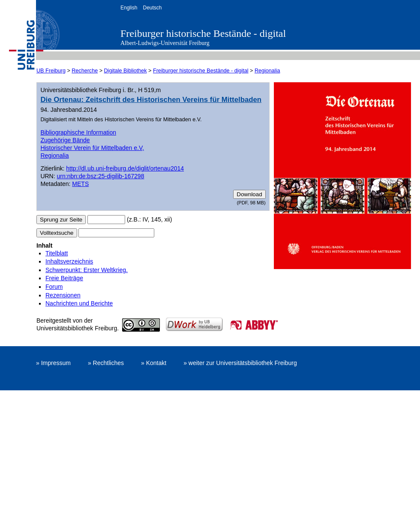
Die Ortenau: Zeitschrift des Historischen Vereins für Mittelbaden (151, 100)
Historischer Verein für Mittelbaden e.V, (92, 148)
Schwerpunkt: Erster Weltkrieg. (87, 270)
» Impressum (53, 363)
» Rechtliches (106, 363)
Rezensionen (63, 295)
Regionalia (267, 71)
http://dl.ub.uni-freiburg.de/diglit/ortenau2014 (125, 168)
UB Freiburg (51, 71)
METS (80, 184)
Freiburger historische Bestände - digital (203, 33)
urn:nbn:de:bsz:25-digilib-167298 (101, 176)
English (129, 8)
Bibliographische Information (78, 132)
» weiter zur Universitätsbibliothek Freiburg (240, 363)
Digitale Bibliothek (126, 71)
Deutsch (152, 8)
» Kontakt (154, 363)
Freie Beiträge (64, 278)
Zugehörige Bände (65, 140)
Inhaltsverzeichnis (69, 261)
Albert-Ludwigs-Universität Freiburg (165, 43)
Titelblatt (57, 253)
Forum (54, 287)
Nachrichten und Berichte (79, 303)
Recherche (85, 71)
